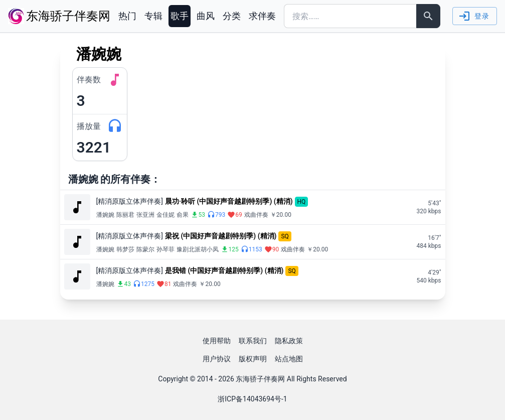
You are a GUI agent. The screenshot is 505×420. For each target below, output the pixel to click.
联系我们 (253, 341)
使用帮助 (217, 341)
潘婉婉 (105, 215)
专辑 (153, 16)
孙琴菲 (165, 249)
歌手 (180, 16)
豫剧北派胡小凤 (198, 249)
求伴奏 (262, 16)
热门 (127, 16)
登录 (474, 16)
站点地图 (289, 359)
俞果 (183, 215)
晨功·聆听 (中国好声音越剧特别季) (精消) (229, 201)
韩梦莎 (125, 249)
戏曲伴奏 (256, 215)
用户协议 (217, 359)
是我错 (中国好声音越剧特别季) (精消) (224, 270)
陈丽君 (125, 215)
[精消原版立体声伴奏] (130, 201)
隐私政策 (289, 341)
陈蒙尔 (145, 249)
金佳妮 (165, 215)
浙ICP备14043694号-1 (252, 399)
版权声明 (253, 359)
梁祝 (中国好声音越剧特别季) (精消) (221, 236)
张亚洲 (145, 215)
